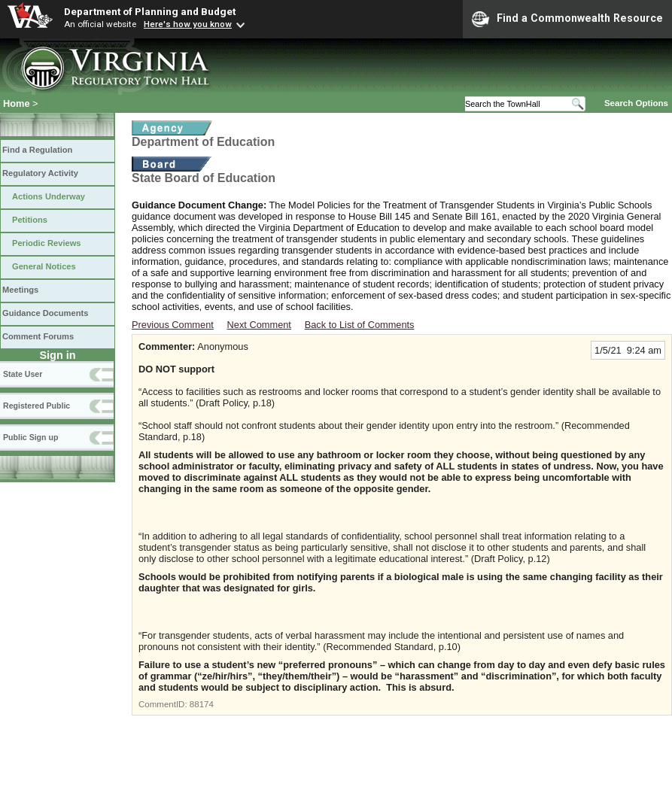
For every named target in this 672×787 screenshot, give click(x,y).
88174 (202, 704)
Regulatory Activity (40, 173)
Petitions (30, 220)
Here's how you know (188, 24)
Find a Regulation (37, 150)
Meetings (20, 290)
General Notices (44, 266)
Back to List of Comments (360, 325)
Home (17, 103)
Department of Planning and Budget (150, 11)
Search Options (636, 103)
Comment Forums (38, 336)
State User (23, 374)
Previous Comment (173, 325)
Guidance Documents (45, 313)
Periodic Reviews (47, 243)
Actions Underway (49, 196)
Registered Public (36, 406)
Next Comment (259, 325)
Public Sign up (30, 437)
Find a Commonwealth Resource (567, 19)
